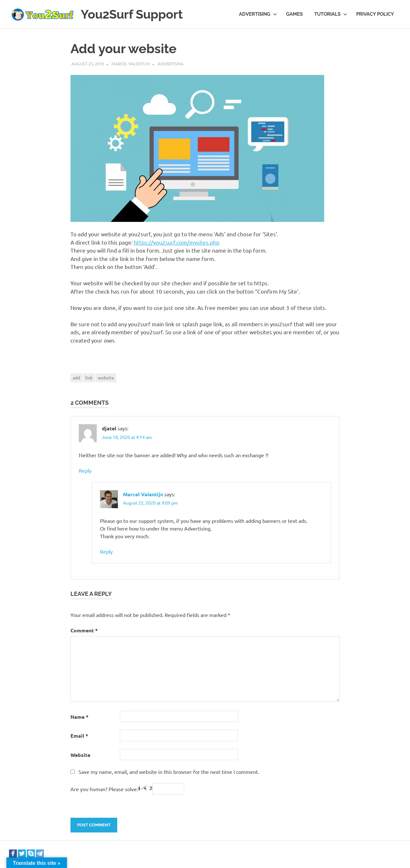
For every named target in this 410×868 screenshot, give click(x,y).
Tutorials (331, 14)
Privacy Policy (375, 14)
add (76, 377)
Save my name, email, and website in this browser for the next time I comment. (169, 772)
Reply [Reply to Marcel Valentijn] (106, 551)
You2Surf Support (132, 14)
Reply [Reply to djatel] (85, 470)
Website (80, 755)
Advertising (258, 14)
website (106, 377)
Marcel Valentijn (131, 64)
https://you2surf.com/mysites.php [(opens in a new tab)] (177, 242)
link (89, 377)
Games (294, 14)
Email (79, 736)
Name (79, 717)
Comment (84, 630)
